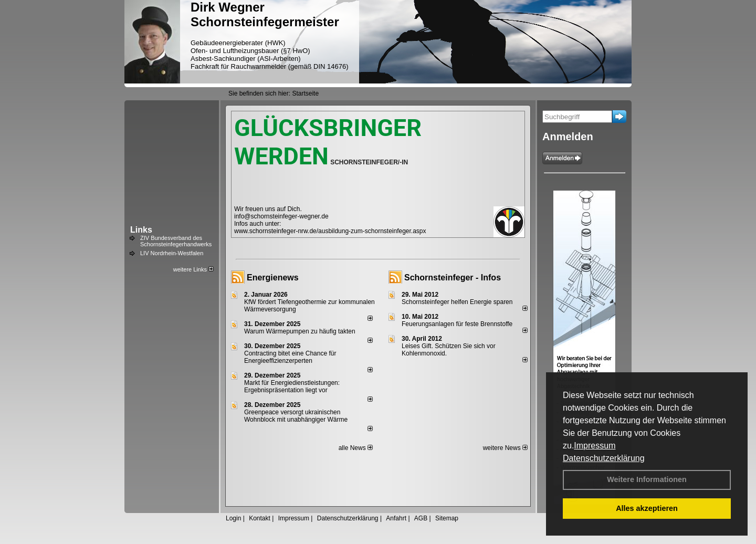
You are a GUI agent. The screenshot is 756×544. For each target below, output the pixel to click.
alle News (356, 448)
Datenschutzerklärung (604, 458)
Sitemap (447, 518)
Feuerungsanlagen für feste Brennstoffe (457, 324)
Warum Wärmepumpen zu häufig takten (300, 331)
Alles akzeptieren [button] (647, 508)
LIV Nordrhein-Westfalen (172, 253)
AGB (421, 518)
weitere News (505, 448)
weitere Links (193, 269)
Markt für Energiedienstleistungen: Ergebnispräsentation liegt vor (292, 386)
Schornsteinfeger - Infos (453, 278)
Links (141, 230)
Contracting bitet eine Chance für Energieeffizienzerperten (290, 357)
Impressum (595, 446)
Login (233, 518)
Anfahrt (396, 518)
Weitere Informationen (647, 479)
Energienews (273, 278)
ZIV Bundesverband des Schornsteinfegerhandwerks (176, 241)
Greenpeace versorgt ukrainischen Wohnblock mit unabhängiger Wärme (296, 416)
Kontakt (260, 518)
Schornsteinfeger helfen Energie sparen (457, 302)
